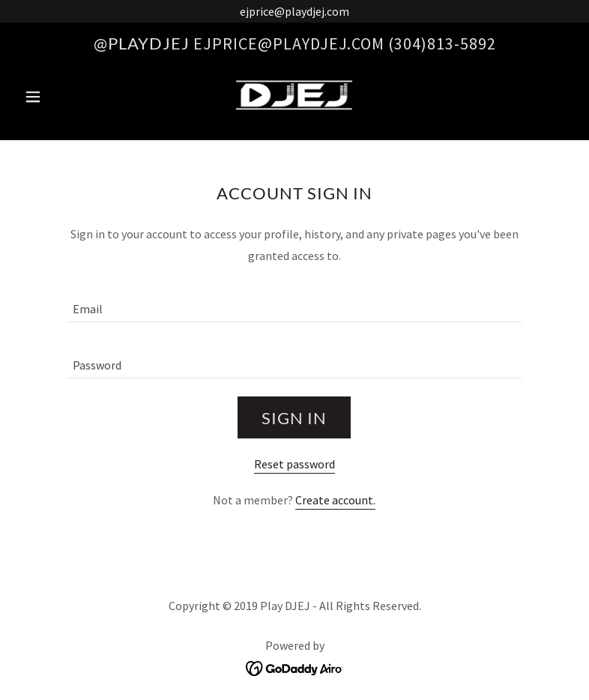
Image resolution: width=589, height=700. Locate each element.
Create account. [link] (335, 500)
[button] (60, 97)
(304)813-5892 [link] (442, 43)
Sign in (294, 418)
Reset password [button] (294, 464)
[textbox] (294, 303)
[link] (295, 95)
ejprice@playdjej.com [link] (289, 43)
